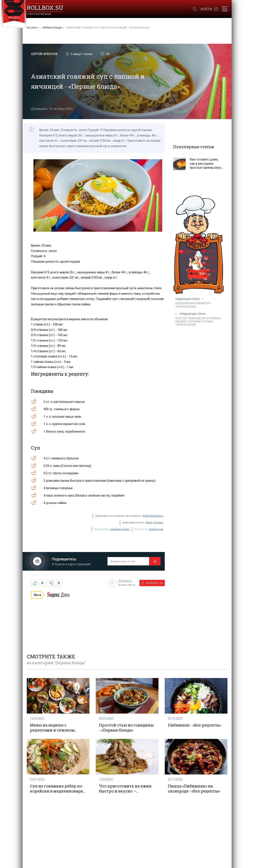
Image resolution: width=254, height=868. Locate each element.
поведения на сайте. (120, 529)
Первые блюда (52, 28)
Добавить (122, 583)
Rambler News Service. (153, 516)
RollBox (32, 28)
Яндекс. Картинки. (155, 523)
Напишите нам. (156, 529)
